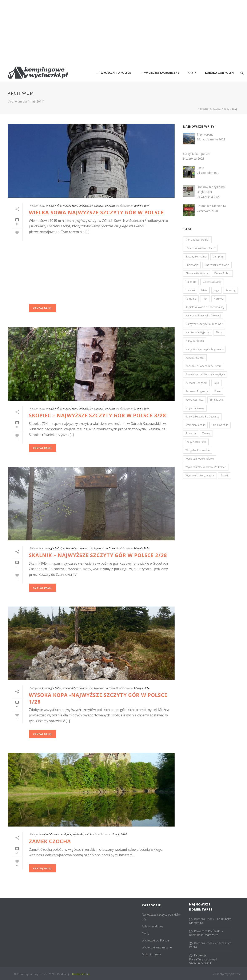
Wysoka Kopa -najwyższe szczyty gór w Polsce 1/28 (98, 698)
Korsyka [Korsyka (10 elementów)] (219, 299)
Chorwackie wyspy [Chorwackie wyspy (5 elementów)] (197, 273)
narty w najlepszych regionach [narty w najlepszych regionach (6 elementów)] (204, 349)
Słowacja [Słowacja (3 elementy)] (191, 433)
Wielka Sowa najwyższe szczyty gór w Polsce (96, 212)
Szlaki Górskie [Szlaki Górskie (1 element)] (220, 425)
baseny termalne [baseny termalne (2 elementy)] (196, 257)
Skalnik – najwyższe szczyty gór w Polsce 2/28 (98, 555)
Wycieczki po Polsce (113, 73)
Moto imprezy (151, 954)
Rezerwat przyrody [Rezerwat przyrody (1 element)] (197, 391)
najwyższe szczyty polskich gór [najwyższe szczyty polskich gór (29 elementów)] (204, 324)
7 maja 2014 (120, 834)
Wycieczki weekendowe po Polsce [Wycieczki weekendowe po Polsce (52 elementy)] (206, 467)
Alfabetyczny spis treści (227, 974)
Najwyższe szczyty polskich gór (160, 917)
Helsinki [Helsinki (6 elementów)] (190, 290)
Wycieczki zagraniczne (159, 73)
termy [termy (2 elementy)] (206, 433)
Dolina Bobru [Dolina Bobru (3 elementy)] (222, 273)
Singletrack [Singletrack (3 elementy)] (216, 400)
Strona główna (210, 109)
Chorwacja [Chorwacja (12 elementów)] (192, 265)
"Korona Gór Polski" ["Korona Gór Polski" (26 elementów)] (197, 240)
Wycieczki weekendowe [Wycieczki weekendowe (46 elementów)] (200, 459)
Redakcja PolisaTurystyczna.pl (203, 957)
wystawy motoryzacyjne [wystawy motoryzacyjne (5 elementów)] (200, 475)
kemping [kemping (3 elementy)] (191, 299)
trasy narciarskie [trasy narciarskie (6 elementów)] (196, 442)
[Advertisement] (123, 32)
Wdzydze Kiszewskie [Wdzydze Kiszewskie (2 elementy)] (198, 450)
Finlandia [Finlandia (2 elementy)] (191, 282)
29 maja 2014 (142, 206)
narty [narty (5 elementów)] (219, 332)
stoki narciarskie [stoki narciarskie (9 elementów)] (195, 425)
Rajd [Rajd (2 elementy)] (216, 383)
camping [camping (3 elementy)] (218, 257)
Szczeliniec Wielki (201, 963)
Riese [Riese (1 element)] (218, 391)
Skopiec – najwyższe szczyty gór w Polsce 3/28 (97, 415)
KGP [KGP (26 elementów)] (205, 299)
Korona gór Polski (51, 206)
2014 (227, 109)
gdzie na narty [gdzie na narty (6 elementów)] (212, 282)
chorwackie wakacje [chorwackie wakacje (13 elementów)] (217, 265)
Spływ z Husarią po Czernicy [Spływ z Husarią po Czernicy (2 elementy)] (202, 417)
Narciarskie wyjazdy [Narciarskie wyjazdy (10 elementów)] (198, 332)
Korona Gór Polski (220, 73)
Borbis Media (81, 974)
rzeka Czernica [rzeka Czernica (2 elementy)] (194, 400)
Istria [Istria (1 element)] (204, 290)
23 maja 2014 (142, 409)
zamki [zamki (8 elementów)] (224, 475)
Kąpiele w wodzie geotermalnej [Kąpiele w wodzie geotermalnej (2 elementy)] (205, 307)
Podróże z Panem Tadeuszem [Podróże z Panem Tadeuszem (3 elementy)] (204, 366)
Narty (192, 73)
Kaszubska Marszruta (204, 935)
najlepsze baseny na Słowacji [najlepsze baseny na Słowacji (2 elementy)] (203, 315)
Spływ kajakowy (153, 926)
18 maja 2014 (142, 548)
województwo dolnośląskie (78, 206)
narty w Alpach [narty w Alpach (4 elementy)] (195, 341)
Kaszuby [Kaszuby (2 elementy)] (230, 290)
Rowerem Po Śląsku (208, 931)
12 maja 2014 (142, 688)
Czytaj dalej (42, 308)
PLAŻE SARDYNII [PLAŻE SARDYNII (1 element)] (195, 358)
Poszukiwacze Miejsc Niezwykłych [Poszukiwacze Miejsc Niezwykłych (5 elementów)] (205, 374)
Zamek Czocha (50, 841)
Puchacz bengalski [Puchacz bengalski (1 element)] (196, 383)
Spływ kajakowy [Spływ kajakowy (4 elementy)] (195, 408)
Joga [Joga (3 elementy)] (216, 290)
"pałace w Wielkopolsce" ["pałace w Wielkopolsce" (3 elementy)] (200, 248)
